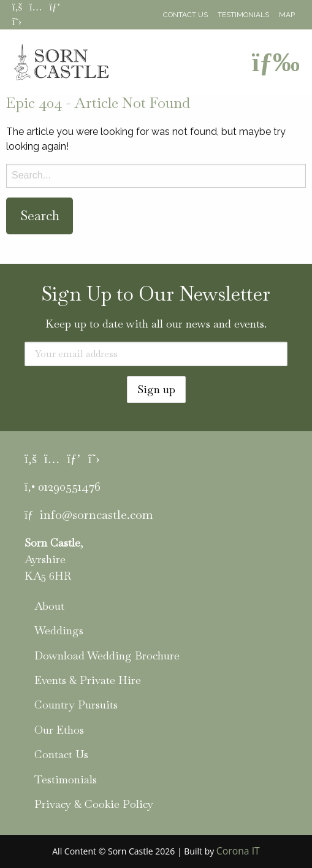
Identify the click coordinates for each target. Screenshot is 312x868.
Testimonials (243, 15)
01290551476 (69, 486)
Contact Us (185, 15)
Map (287, 15)
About (49, 606)
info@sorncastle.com (96, 515)
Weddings (59, 630)
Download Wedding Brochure (107, 655)
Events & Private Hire (88, 680)
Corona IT (238, 851)
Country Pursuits (76, 705)
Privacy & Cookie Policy (94, 804)
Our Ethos (59, 730)
